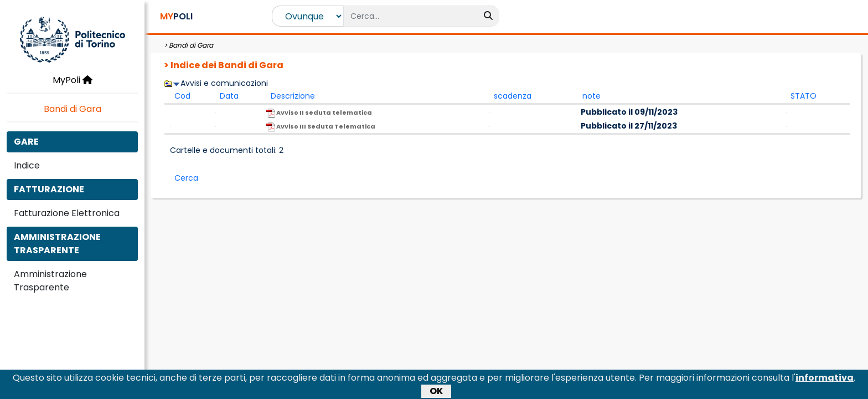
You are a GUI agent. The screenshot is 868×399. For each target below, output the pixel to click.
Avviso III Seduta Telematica (321, 127)
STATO (804, 96)
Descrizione (293, 96)
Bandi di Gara (73, 109)
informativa (825, 379)
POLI (176, 16)
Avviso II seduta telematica (319, 113)
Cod (182, 96)
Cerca (186, 178)
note (591, 96)
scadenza (513, 96)
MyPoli (73, 80)
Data (229, 96)
